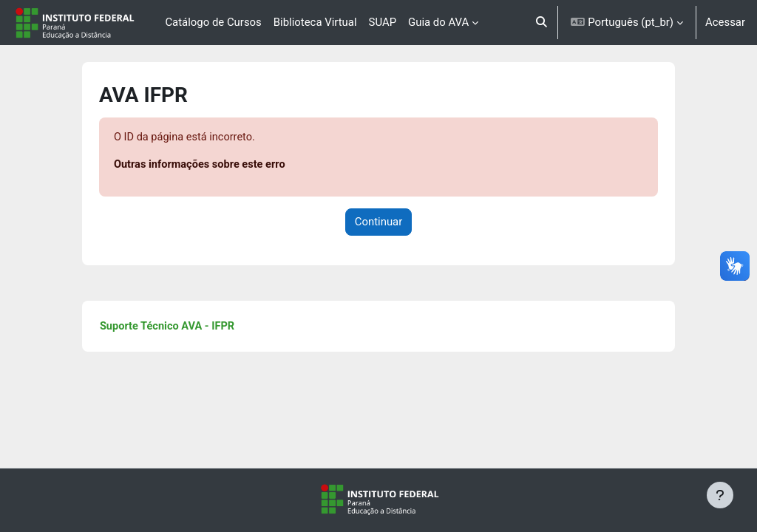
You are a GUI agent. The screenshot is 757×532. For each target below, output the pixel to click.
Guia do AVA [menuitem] (438, 22)
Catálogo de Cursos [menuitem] (213, 22)
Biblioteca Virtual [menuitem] (315, 22)
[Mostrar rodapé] (720, 495)
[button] (542, 23)
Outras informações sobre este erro (224, 166)
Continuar (379, 222)
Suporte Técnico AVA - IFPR (191, 327)
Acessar (725, 22)
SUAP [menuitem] (383, 22)
